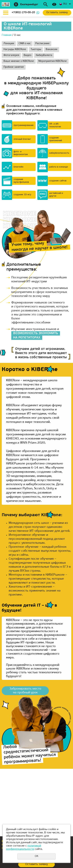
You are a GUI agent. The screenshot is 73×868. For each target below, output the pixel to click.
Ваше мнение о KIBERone (19, 61)
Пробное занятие (14, 67)
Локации (9, 44)
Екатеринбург (29, 5)
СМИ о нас (25, 44)
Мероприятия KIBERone (53, 61)
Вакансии (52, 49)
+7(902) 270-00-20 (23, 13)
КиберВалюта (44, 55)
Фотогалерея (11, 55)
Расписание (42, 44)
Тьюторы (36, 49)
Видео (27, 55)
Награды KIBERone (15, 49)
